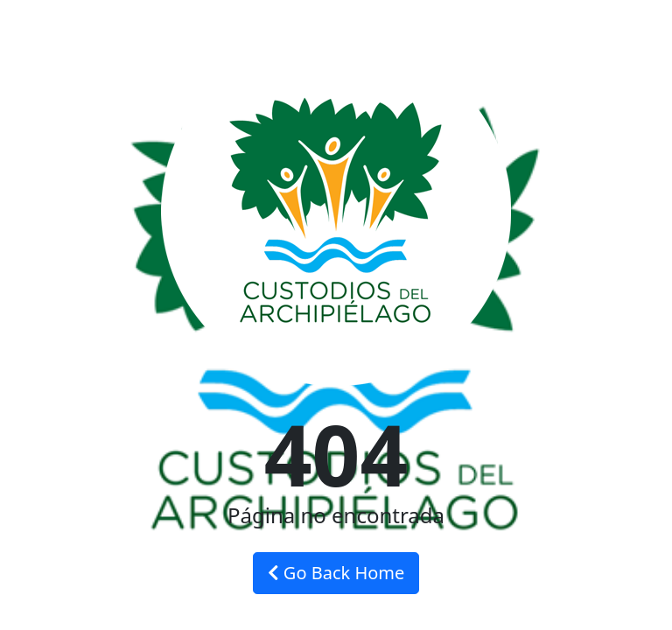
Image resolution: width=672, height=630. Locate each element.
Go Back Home (336, 573)
